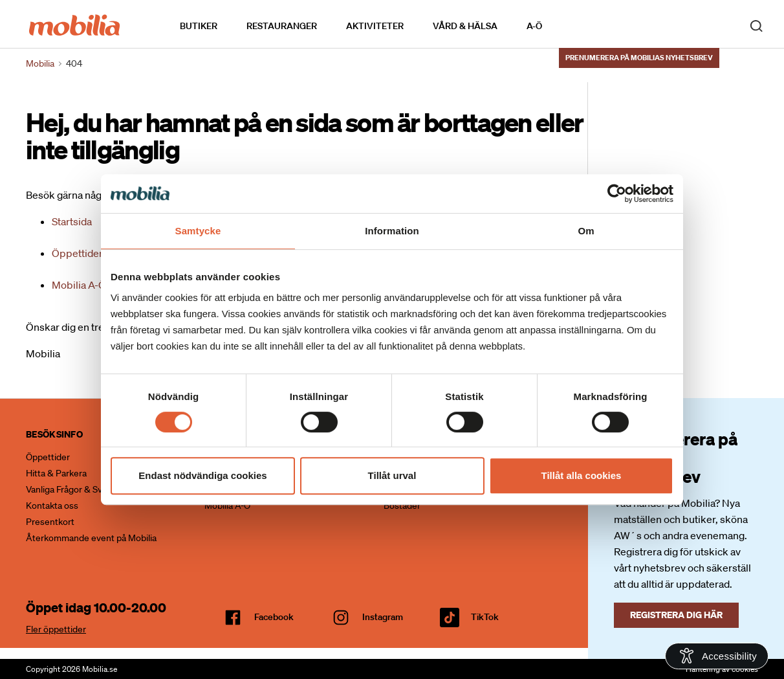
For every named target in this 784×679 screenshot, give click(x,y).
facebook (274, 617)
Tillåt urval (392, 475)
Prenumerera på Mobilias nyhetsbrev (639, 56)
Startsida (72, 221)
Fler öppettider (56, 629)
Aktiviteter (375, 25)
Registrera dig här (676, 615)
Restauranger (282, 25)
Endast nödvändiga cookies (202, 475)
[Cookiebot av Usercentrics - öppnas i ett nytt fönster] (617, 194)
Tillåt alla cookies (582, 475)
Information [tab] (392, 231)
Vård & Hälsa (465, 25)
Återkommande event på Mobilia (91, 538)
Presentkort (50, 522)
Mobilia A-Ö (79, 285)
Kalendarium (579, 25)
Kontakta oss (52, 506)
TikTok (485, 617)
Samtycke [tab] (198, 231)
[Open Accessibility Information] (717, 656)
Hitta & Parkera (56, 473)
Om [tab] (586, 231)
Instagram (383, 617)
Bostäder (402, 506)
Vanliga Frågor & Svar (68, 489)
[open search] (756, 25)
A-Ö (534, 25)
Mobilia (40, 63)
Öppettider (77, 253)
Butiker (199, 25)
